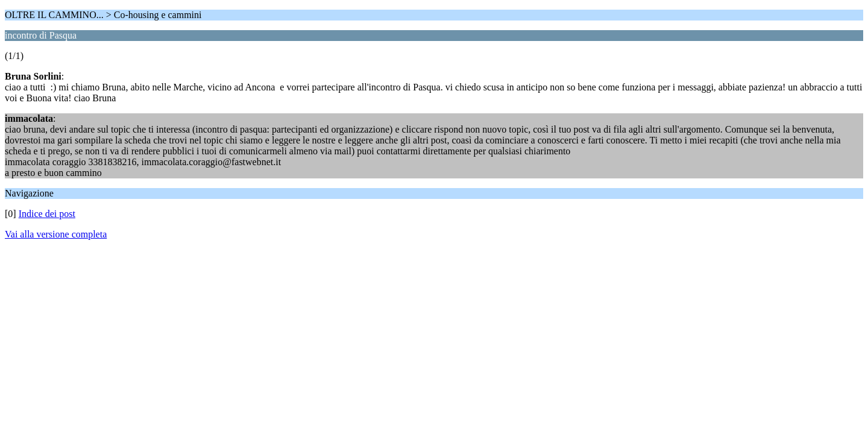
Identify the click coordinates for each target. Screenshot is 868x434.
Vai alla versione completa (56, 234)
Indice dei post (47, 214)
